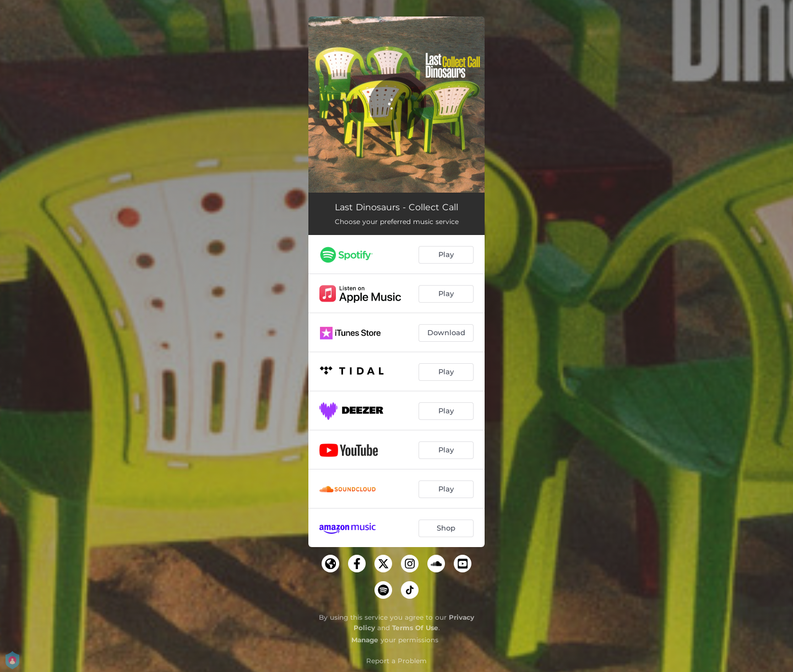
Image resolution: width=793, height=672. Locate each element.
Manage (365, 640)
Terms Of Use (415, 628)
